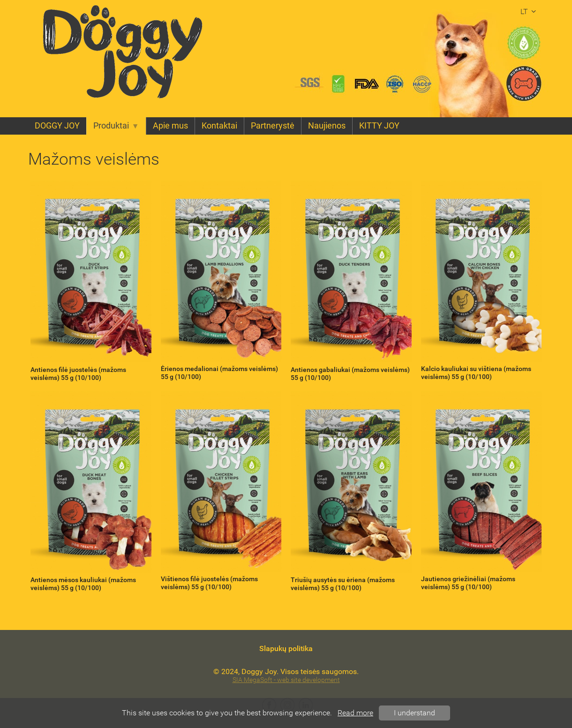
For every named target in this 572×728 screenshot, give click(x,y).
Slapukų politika (286, 648)
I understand (414, 713)
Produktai (116, 126)
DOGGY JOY (57, 126)
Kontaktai (219, 126)
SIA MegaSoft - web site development (286, 680)
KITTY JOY (379, 126)
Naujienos (327, 126)
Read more (355, 713)
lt (530, 11)
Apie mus (170, 126)
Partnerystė (273, 126)
